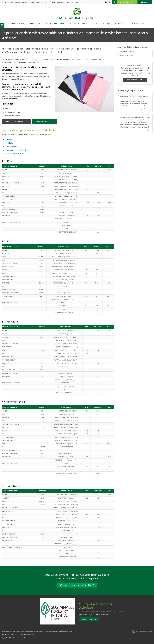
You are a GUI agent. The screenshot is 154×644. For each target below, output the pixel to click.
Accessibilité (15, 634)
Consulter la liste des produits (17, 121)
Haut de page (6, 634)
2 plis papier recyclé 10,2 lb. (16, 150)
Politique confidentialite (27, 634)
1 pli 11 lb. (9, 139)
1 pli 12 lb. (9, 143)
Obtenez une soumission (45, 121)
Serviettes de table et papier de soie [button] (47, 24)
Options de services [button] (78, 24)
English (145, 2)
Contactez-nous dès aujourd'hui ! (77, 585)
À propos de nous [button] (18, 24)
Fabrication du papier (127, 52)
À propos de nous (7, 631)
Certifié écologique (101, 24)
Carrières (120, 24)
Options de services (42, 631)
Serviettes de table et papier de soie (24, 631)
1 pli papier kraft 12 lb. (14, 146)
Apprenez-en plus (89, 619)
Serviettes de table (126, 55)
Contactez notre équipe (135, 80)
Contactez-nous (137, 24)
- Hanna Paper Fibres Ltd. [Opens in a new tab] (142, 109)
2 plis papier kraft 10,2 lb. (15, 154)
